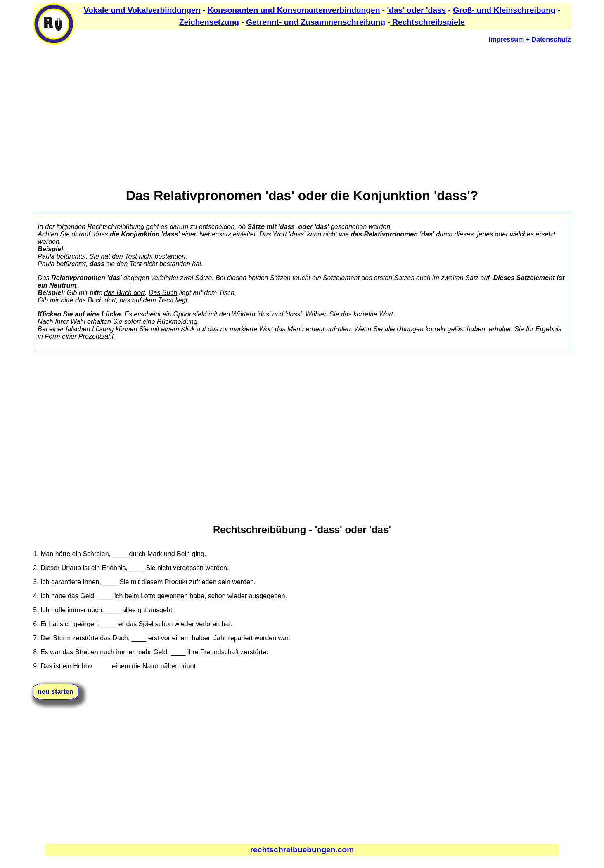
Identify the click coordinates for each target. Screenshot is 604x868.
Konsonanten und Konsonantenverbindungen (294, 10)
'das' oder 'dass (416, 10)
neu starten (55, 692)
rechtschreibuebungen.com (302, 850)
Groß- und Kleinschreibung (504, 10)
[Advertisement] (281, 108)
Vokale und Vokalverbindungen (142, 10)
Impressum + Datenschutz (530, 39)
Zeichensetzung (209, 22)
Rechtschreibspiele (428, 22)
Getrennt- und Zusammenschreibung (316, 22)
